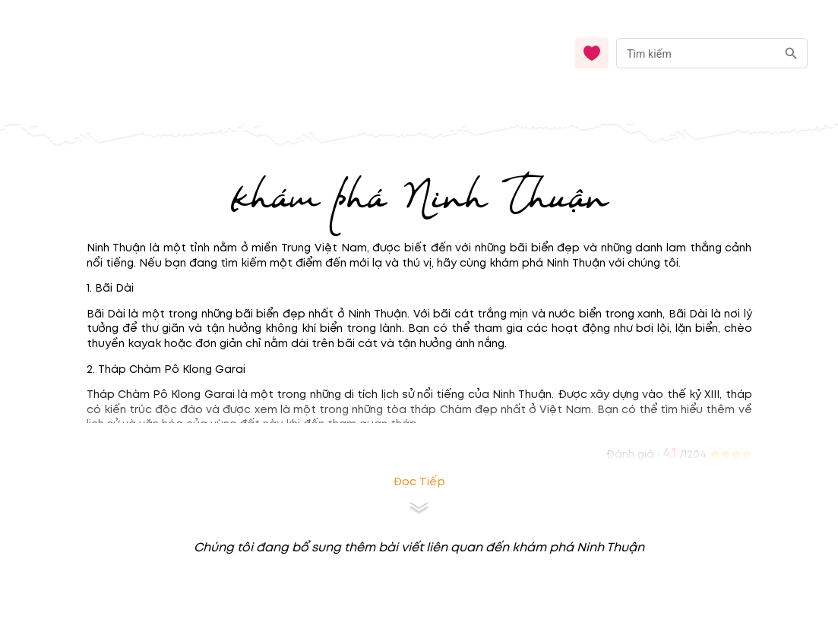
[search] (791, 54)
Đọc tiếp (419, 482)
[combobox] (712, 54)
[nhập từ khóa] (696, 53)
